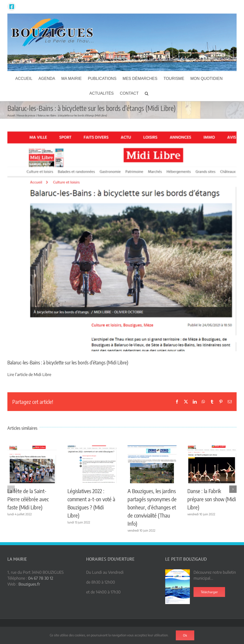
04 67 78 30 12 (41, 578)
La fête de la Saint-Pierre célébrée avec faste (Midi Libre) (28, 499)
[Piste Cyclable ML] (122, 241)
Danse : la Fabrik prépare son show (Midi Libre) (212, 499)
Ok (185, 635)
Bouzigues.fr (29, 584)
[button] (147, 93)
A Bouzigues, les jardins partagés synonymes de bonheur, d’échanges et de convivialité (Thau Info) (152, 507)
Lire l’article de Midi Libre (29, 375)
